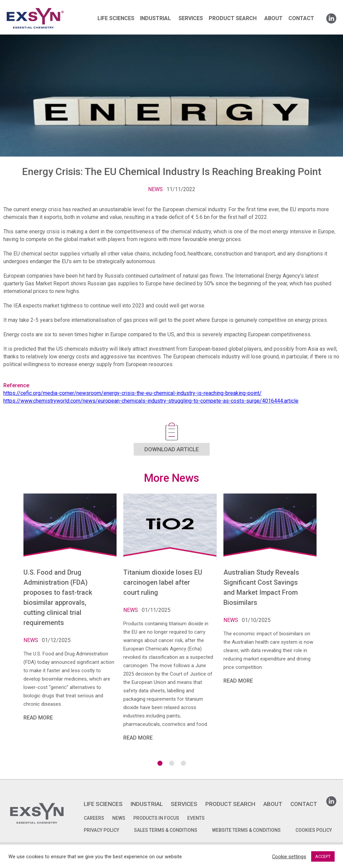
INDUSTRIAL (155, 18)
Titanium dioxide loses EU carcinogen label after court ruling (163, 582)
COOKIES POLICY (314, 830)
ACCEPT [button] (323, 856)
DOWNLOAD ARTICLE (172, 449)
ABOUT (273, 18)
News (155, 189)
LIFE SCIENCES (116, 18)
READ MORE (38, 718)
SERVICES (191, 18)
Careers (94, 818)
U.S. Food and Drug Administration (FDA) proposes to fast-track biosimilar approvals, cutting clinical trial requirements (58, 597)
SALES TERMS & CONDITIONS (166, 830)
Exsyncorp (51, 8)
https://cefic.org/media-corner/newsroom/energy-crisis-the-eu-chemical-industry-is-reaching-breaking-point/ (132, 393)
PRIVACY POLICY (101, 830)
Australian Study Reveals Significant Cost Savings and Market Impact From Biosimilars (261, 587)
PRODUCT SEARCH (233, 18)
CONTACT (301, 18)
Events (196, 818)
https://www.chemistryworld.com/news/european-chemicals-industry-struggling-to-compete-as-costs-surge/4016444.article (151, 401)
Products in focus (156, 818)
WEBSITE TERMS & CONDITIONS (246, 830)
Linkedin (331, 16)
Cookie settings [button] (289, 857)
